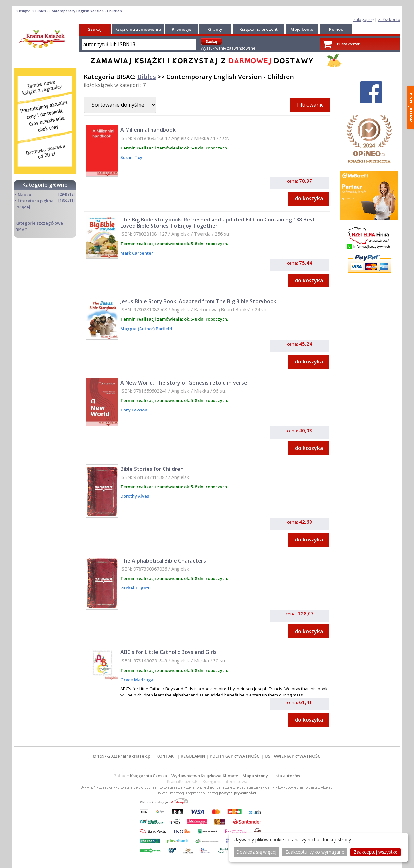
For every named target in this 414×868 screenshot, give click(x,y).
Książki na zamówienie (138, 29)
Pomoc (336, 29)
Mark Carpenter (137, 253)
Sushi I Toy (131, 157)
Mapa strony (255, 776)
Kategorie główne (45, 185)
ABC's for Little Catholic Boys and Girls (169, 652)
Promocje (182, 29)
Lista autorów (286, 776)
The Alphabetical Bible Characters (163, 561)
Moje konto (302, 29)
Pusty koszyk (348, 44)
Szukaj (95, 29)
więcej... (25, 207)
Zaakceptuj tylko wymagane (315, 852)
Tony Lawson (134, 410)
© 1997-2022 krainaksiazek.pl (122, 756)
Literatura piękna (36, 201)
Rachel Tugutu (135, 588)
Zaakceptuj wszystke (376, 852)
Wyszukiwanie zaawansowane (228, 48)
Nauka (24, 195)
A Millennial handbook (148, 130)
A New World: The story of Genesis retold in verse (184, 383)
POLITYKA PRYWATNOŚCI (235, 756)
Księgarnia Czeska (149, 776)
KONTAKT (166, 756)
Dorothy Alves (135, 496)
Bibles (147, 77)
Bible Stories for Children (152, 469)
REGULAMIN (193, 756)
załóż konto (389, 19)
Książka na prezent (259, 29)
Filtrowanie (310, 105)
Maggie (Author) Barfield (146, 329)
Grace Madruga (137, 680)
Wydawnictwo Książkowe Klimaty (205, 776)
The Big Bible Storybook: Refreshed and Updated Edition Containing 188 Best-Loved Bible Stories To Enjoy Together (219, 223)
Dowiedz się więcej (256, 852)
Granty (215, 29)
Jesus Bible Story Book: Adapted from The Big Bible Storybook (198, 301)
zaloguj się (364, 19)
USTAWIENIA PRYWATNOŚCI (293, 756)
